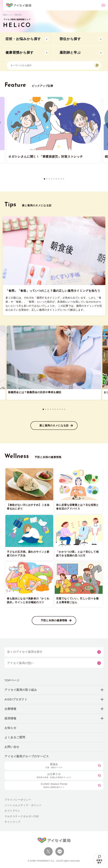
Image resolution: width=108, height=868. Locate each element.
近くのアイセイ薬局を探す (25, 652)
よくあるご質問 (15, 737)
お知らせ (10, 728)
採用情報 (10, 718)
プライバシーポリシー (18, 800)
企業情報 (10, 709)
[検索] (97, 65)
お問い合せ (12, 747)
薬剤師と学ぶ (70, 53)
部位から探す (70, 39)
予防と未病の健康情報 (54, 620)
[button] (44, 179)
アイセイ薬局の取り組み (21, 690)
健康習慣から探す (20, 53)
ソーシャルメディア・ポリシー (23, 805)
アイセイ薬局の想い (21, 663)
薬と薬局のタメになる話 (54, 426)
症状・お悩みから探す (23, 39)
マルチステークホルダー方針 (22, 816)
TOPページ (7, 15)
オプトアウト (12, 811)
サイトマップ (12, 822)
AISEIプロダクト (16, 699)
